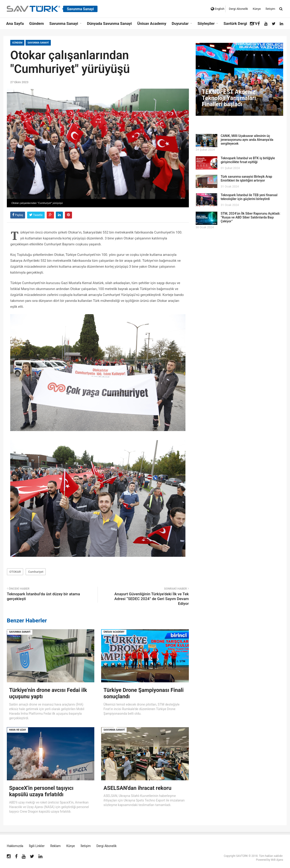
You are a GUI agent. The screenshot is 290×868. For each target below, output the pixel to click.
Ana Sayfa (15, 23)
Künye (257, 9)
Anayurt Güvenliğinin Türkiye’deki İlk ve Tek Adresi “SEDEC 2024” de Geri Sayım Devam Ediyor (152, 599)
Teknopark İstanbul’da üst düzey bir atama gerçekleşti (43, 596)
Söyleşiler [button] (206, 23)
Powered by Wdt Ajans (270, 860)
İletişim (270, 9)
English (218, 9)
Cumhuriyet (36, 572)
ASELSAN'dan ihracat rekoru (138, 788)
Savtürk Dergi (235, 23)
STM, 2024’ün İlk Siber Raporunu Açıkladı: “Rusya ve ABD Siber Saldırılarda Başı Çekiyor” (251, 217)
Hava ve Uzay (17, 730)
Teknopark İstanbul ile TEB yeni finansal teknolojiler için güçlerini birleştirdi (249, 197)
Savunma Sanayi (39, 43)
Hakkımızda (15, 846)
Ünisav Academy (152, 23)
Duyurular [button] (180, 23)
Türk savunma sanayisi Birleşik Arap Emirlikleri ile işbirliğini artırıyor (246, 178)
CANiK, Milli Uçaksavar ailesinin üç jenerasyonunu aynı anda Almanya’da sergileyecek (247, 140)
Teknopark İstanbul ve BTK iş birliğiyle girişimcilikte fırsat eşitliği (248, 160)
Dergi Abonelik (239, 9)
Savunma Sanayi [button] (64, 23)
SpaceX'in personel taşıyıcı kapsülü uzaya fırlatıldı (42, 791)
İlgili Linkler (37, 846)
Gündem (36, 23)
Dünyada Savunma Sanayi (109, 23)
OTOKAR (15, 572)
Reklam (56, 846)
